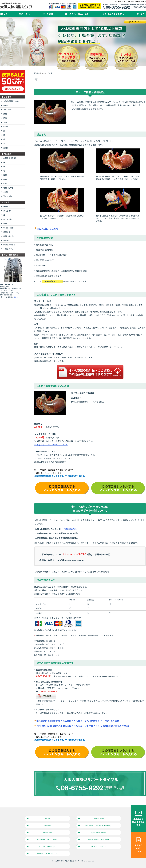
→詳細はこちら (70, 529)
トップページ (44, 73)
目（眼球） (8, 211)
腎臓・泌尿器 (8, 188)
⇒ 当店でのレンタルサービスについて (51, 445)
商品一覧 (23, 14)
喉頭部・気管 (8, 228)
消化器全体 (8, 196)
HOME (4, 14)
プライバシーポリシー (99, 847)
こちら (16, 297)
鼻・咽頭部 (8, 219)
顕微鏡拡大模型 (9, 245)
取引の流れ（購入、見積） (78, 14)
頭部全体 (7, 232)
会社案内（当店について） (47, 854)
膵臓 (5, 175)
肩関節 (6, 148)
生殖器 (6, 192)
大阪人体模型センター (73, 861)
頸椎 (5, 114)
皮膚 (5, 223)
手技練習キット (9, 249)
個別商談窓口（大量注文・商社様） (99, 825)
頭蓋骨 (6, 105)
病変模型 (7, 240)
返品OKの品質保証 (99, 833)
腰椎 (5, 118)
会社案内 (140, 14)
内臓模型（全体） (10, 158)
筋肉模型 (7, 206)
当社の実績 (48, 14)
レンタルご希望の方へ (113, 14)
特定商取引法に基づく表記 (99, 840)
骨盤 (5, 122)
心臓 (5, 183)
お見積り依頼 (99, 818)
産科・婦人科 (8, 236)
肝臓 (5, 179)
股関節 (6, 127)
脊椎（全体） (8, 110)
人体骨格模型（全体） (12, 101)
